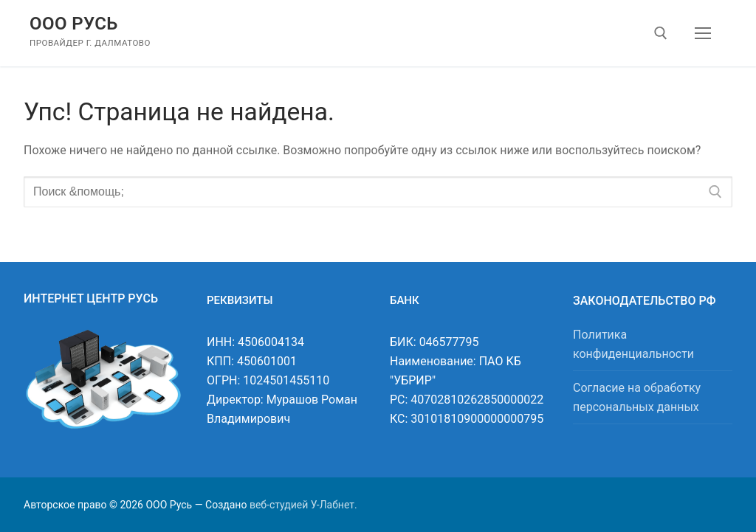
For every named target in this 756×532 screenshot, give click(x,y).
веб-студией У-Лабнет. (303, 505)
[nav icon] (703, 33)
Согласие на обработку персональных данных (637, 397)
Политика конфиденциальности (633, 344)
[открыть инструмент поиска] (661, 33)
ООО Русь (74, 24)
